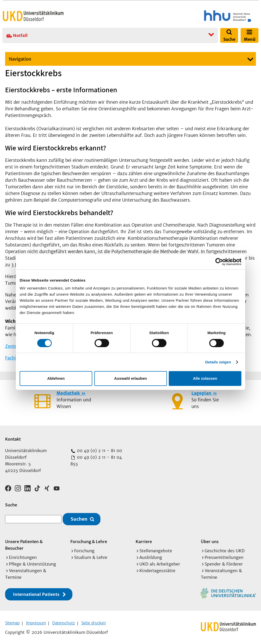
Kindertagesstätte (157, 569)
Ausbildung (151, 556)
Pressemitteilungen (224, 556)
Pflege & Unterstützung (32, 562)
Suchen (79, 517)
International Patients (36, 593)
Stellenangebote (156, 549)
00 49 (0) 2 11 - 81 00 (99, 451)
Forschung (84, 549)
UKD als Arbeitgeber (160, 562)
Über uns (210, 540)
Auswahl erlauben (130, 378)
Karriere (144, 540)
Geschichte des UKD (225, 549)
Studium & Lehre (91, 556)
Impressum (36, 621)
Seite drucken (94, 621)
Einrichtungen (23, 556)
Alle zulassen (205, 378)
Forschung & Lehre (89, 540)
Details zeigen (218, 362)
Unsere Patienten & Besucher (24, 543)
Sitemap (12, 621)
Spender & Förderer (224, 562)
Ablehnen (56, 378)
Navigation (20, 59)
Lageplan (201, 393)
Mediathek (68, 393)
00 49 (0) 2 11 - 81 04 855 (96, 461)
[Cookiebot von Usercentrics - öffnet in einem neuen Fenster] (219, 262)
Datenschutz (64, 621)
